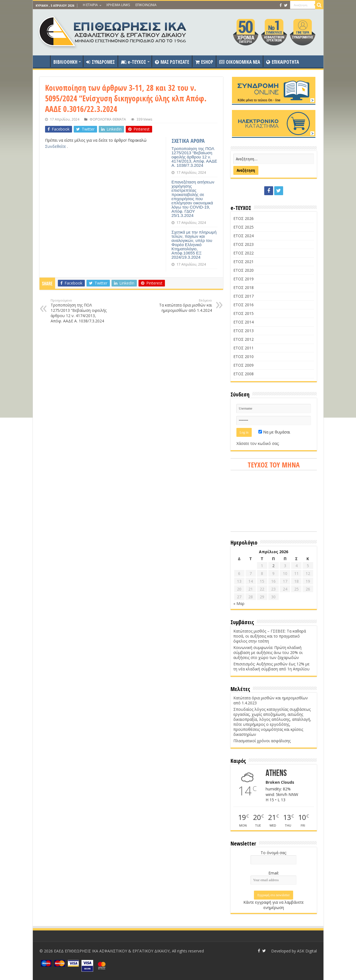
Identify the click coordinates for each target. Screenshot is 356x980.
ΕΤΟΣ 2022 (243, 253)
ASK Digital (307, 951)
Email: (274, 873)
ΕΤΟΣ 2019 (243, 279)
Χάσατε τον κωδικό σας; (258, 443)
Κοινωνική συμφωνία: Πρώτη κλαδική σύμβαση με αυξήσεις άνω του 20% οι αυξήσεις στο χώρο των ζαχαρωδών (268, 652)
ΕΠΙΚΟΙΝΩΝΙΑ (146, 5)
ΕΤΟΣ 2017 (243, 296)
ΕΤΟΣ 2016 (243, 305)
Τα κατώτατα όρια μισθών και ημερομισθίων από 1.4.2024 (183, 306)
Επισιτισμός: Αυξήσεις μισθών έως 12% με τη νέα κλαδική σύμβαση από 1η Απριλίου (271, 666)
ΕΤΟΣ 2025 (243, 227)
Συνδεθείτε (56, 146)
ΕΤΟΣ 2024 (243, 236)
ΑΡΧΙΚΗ (43, 61)
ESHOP (204, 62)
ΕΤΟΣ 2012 (243, 339)
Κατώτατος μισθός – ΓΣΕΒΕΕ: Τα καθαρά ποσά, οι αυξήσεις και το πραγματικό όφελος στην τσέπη (270, 636)
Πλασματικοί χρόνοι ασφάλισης (262, 741)
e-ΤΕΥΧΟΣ (133, 62)
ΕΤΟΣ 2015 (243, 313)
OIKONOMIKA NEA (240, 62)
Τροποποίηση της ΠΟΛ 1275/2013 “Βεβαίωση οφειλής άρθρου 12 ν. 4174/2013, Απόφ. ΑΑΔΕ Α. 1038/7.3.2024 (194, 157)
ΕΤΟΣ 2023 (243, 244)
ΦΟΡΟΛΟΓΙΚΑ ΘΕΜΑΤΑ (108, 119)
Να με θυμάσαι (274, 432)
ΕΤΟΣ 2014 (243, 322)
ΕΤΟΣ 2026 (243, 218)
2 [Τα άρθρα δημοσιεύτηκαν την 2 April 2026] (273, 566)
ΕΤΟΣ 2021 (243, 262)
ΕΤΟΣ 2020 (243, 270)
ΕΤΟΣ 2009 (243, 365)
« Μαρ (239, 603)
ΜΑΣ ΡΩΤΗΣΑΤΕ (172, 62)
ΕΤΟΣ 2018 (243, 287)
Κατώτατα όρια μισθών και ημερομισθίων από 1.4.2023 (271, 700)
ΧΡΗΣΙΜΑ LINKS (118, 5)
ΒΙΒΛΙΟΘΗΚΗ (65, 62)
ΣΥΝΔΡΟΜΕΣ (101, 62)
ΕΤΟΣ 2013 (243, 331)
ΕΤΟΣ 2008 (243, 374)
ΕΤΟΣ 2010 (243, 357)
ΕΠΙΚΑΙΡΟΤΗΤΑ (283, 62)
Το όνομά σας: (274, 853)
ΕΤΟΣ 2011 (243, 348)
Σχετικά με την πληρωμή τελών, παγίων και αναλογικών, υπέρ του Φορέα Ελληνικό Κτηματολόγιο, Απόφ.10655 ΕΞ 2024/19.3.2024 (194, 245)
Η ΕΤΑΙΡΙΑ (90, 5)
